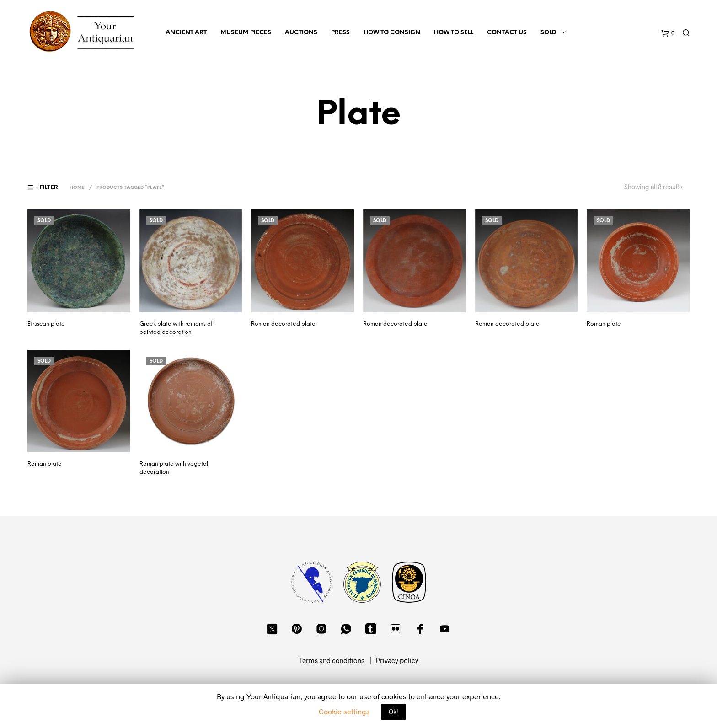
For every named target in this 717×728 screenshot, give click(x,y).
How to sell (454, 33)
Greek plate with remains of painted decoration (176, 328)
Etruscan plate (46, 324)
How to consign (392, 33)
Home (77, 188)
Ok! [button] (393, 712)
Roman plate (604, 324)
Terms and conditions (332, 660)
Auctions (301, 33)
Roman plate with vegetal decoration (174, 468)
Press (340, 33)
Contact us (507, 33)
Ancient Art (186, 33)
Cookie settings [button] (344, 711)
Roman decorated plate (283, 324)
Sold (548, 33)
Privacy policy (397, 660)
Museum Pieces (246, 33)
